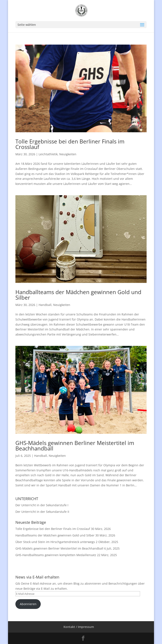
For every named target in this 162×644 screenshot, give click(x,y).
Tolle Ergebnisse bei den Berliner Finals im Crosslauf (70, 144)
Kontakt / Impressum (79, 627)
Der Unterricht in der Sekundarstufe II (42, 512)
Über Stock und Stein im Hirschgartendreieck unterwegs (55, 542)
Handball (45, 305)
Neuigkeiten (68, 154)
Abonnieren (28, 604)
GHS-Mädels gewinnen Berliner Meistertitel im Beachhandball (75, 446)
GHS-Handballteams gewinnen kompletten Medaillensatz (56, 555)
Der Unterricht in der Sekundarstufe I (42, 505)
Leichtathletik (48, 154)
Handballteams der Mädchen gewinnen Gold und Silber (78, 295)
